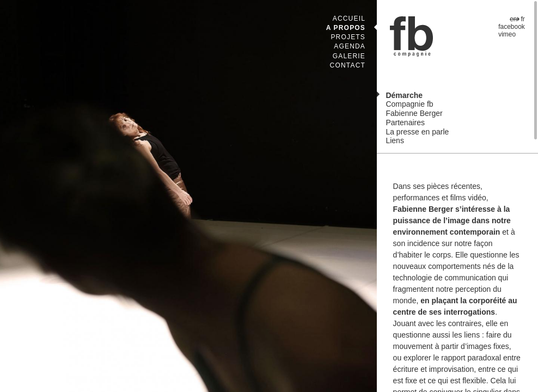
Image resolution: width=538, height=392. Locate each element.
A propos (346, 28)
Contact (348, 65)
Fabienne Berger (414, 113)
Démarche (404, 95)
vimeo (507, 34)
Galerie (349, 56)
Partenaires (405, 122)
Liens (395, 140)
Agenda (350, 46)
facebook (512, 27)
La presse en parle (417, 132)
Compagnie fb (409, 104)
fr (523, 19)
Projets (348, 37)
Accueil (349, 19)
